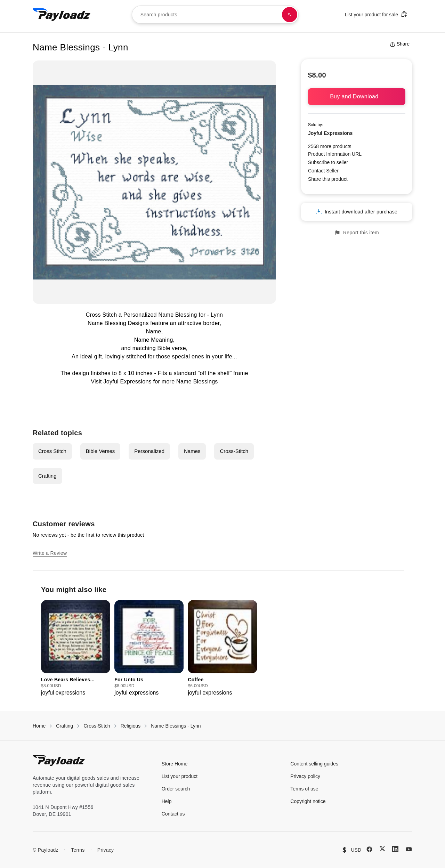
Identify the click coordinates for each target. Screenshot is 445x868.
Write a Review (50, 553)
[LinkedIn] (395, 849)
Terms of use (304, 789)
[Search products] (290, 15)
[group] (76, 648)
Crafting (47, 476)
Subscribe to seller (328, 162)
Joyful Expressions (127, 382)
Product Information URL (335, 154)
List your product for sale (376, 14)
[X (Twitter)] (382, 849)
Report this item (357, 233)
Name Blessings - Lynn (176, 726)
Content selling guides (314, 764)
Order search (176, 789)
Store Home (175, 764)
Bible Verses (100, 451)
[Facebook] (369, 849)
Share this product (328, 179)
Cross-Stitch (234, 451)
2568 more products (330, 146)
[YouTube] (409, 849)
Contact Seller (323, 171)
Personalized (149, 451)
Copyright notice (308, 801)
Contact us (173, 814)
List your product (180, 776)
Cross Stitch (52, 451)
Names (192, 451)
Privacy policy (305, 776)
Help (167, 801)
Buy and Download (357, 96)
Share (400, 44)
